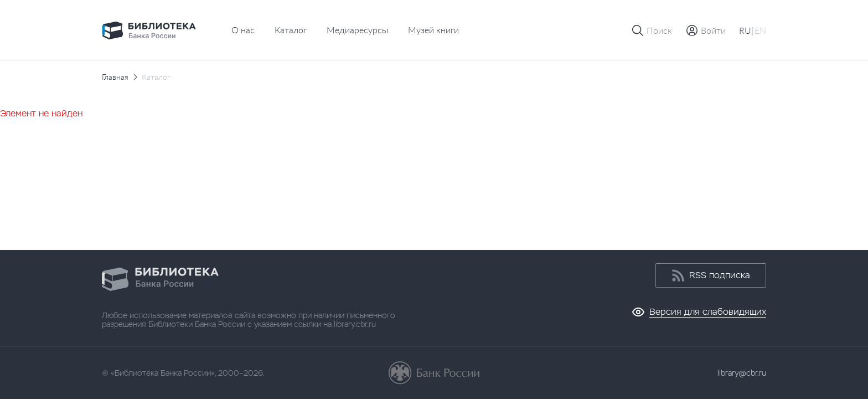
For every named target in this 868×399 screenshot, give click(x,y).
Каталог (291, 30)
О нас (243, 30)
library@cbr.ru (742, 373)
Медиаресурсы (357, 30)
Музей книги (433, 30)
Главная (115, 77)
